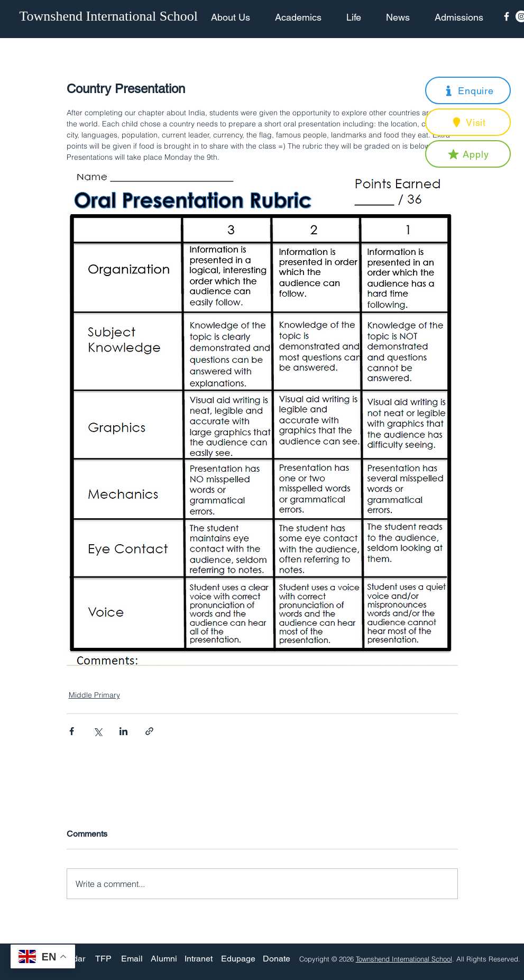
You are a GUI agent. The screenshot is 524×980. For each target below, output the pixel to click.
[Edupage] (238, 959)
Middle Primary (94, 695)
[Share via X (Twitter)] (98, 731)
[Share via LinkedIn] (123, 731)
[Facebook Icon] (507, 16)
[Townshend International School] (111, 16)
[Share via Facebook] (72, 731)
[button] (468, 90)
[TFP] (103, 959)
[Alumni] (164, 959)
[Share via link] (149, 731)
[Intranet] (199, 959)
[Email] (132, 959)
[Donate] (277, 959)
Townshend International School (404, 959)
